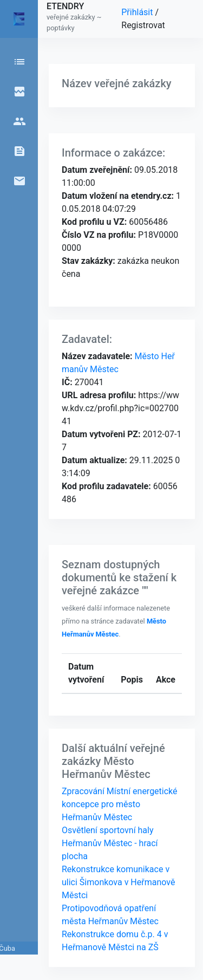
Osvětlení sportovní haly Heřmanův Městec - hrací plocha (110, 843)
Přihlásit (138, 12)
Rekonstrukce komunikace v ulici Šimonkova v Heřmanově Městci (118, 882)
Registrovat (143, 25)
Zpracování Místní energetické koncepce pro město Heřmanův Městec (120, 804)
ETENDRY (65, 6)
